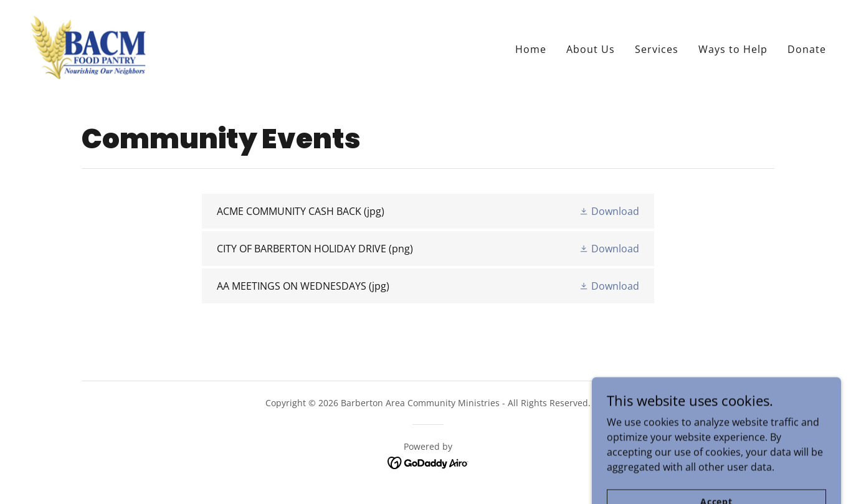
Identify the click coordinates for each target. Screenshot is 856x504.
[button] (609, 211)
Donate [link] (807, 49)
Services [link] (657, 49)
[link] (88, 46)
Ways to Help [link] (733, 49)
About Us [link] (591, 49)
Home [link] (531, 49)
